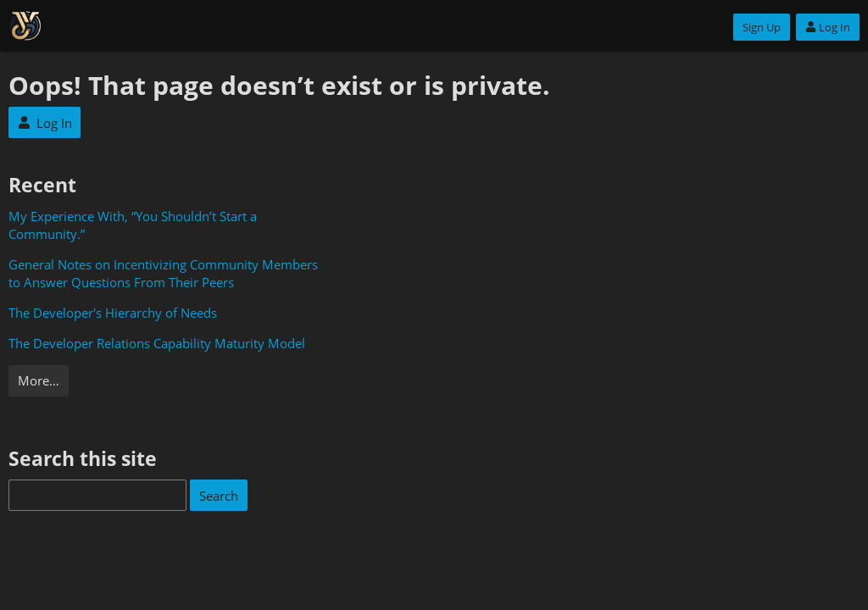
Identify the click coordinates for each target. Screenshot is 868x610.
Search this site (83, 459)
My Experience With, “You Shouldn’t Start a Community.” (133, 225)
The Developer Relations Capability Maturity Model (157, 343)
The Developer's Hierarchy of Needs (113, 313)
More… (39, 380)
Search (219, 496)
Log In (828, 27)
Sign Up (762, 27)
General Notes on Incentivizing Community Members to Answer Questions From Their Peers (163, 273)
